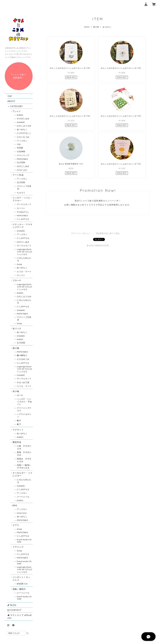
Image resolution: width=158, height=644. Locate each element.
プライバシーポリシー (81, 183)
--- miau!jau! (22, 513)
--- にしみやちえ (23, 219)
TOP (10, 96)
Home (87, 27)
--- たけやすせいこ (24, 133)
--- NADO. (21, 115)
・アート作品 (18, 175)
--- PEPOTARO (23, 159)
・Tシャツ (17, 111)
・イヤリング (18, 547)
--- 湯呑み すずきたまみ (24, 460)
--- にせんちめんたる (24, 259)
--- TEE (19, 144)
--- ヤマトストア (23, 155)
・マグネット (18, 430)
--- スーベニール (23, 497)
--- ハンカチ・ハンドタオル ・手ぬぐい (25, 402)
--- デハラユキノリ (24, 204)
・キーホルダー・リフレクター (23, 474)
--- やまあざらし (23, 212)
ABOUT (11, 101)
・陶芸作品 (17, 442)
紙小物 (96, 27)
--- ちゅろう (21, 193)
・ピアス (16, 525)
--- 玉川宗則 (21, 162)
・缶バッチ (17, 328)
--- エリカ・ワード (24, 271)
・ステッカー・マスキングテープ (23, 226)
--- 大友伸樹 (21, 151)
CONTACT (15, 610)
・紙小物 (16, 348)
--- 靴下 (19, 424)
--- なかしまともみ (24, 126)
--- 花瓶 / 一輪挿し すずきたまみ (25, 466)
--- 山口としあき (23, 166)
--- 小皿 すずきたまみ (24, 447)
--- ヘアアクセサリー (24, 416)
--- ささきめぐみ (23, 359)
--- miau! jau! (22, 170)
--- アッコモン (22, 141)
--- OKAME (21, 122)
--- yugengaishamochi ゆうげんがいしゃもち (25, 252)
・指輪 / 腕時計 (19, 589)
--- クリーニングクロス (24, 409)
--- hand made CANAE (24, 541)
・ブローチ (17, 280)
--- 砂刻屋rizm (22, 584)
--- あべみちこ (22, 129)
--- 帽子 (19, 421)
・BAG (15, 505)
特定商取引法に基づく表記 (108, 183)
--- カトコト (21, 208)
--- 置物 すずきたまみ (24, 454)
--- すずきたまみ (23, 119)
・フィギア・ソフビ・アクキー (23, 199)
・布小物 (16, 391)
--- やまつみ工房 (23, 382)
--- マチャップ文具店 (24, 187)
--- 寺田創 (20, 148)
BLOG (12, 605)
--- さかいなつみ (23, 137)
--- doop (20, 264)
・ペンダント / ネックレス (21, 579)
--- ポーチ (20, 395)
